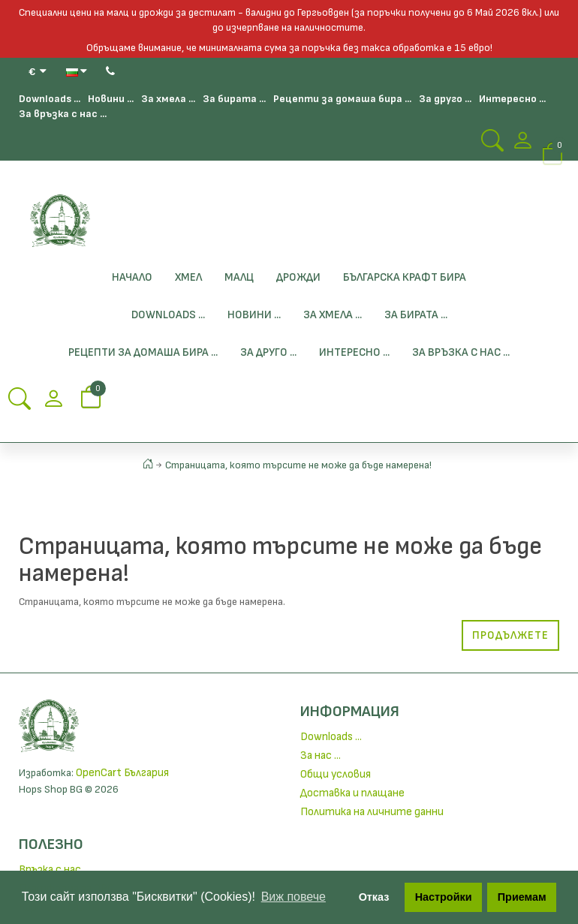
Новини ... (111, 99)
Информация (350, 712)
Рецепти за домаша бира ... (342, 99)
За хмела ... (168, 99)
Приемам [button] (522, 897)
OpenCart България (122, 773)
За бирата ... (234, 99)
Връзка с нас (50, 870)
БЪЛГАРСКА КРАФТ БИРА (405, 277)
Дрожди (298, 277)
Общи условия (336, 774)
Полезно (51, 844)
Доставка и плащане (352, 793)
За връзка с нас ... (63, 114)
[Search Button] (492, 145)
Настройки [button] (444, 897)
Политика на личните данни (372, 812)
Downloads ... (50, 99)
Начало (132, 277)
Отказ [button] (374, 897)
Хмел (188, 277)
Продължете (510, 635)
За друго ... (445, 99)
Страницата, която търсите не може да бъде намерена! (298, 465)
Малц (239, 277)
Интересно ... (512, 99)
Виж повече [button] (294, 897)
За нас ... (321, 755)
